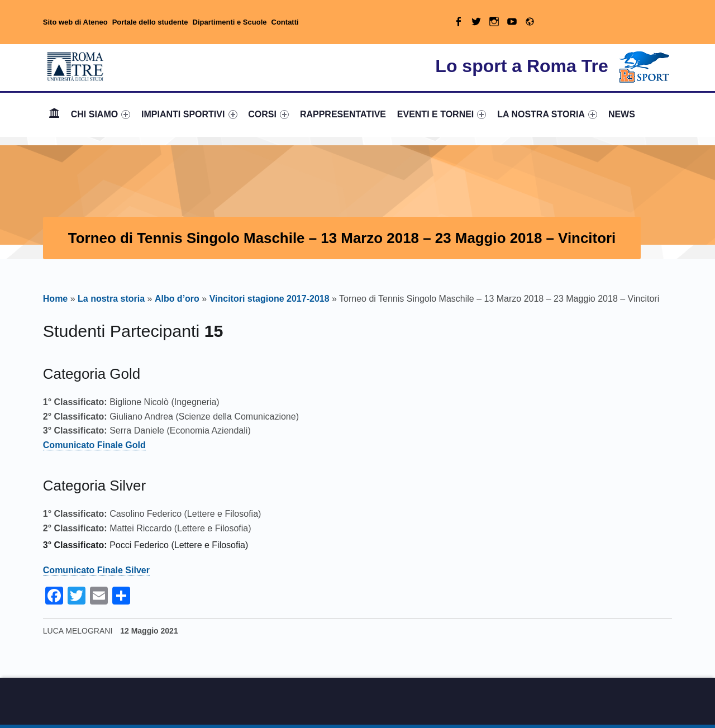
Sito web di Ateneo (75, 22)
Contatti (285, 22)
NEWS (622, 114)
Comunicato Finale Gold (94, 445)
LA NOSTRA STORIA (547, 114)
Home (54, 114)
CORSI (268, 114)
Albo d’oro (177, 299)
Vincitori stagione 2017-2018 (270, 299)
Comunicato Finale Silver (96, 570)
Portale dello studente (150, 22)
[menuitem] (54, 115)
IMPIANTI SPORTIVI (189, 114)
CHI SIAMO (101, 114)
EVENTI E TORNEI (442, 114)
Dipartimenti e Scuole (230, 22)
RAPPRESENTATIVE (343, 114)
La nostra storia (111, 299)
